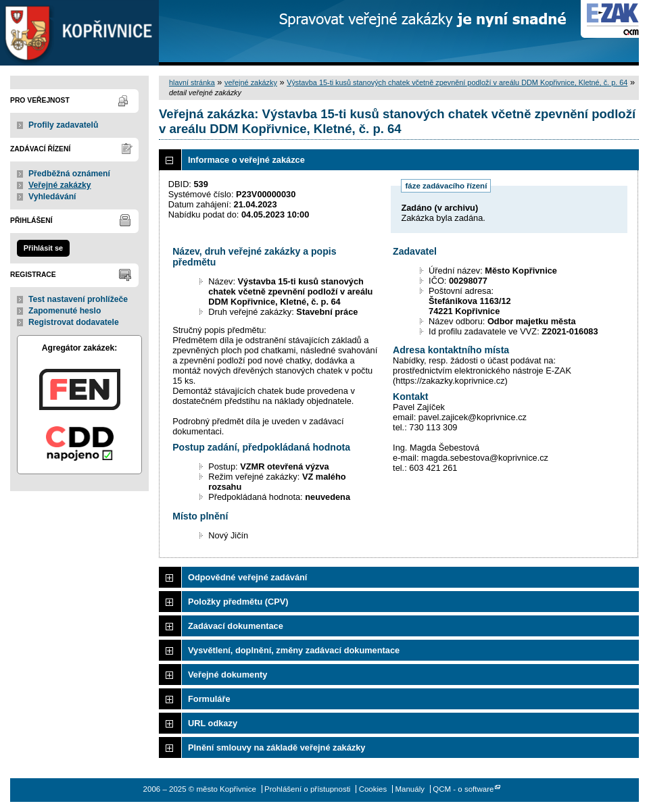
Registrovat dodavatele (74, 322)
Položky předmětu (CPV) (238, 602)
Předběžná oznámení (69, 174)
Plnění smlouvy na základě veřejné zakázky (277, 747)
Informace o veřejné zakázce (246, 160)
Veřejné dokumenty (227, 675)
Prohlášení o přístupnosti (307, 789)
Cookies (373, 789)
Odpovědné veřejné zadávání (247, 577)
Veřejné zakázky (60, 185)
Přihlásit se (43, 248)
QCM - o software (463, 789)
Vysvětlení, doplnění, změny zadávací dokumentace (294, 650)
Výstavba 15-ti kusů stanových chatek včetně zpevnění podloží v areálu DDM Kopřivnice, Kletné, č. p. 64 (457, 82)
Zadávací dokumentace (236, 626)
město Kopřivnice (79, 33)
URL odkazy (213, 723)
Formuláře (209, 699)
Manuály (410, 789)
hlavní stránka (192, 82)
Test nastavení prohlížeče (78, 299)
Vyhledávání (52, 197)
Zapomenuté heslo (65, 311)
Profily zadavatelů (63, 125)
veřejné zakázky (251, 82)
